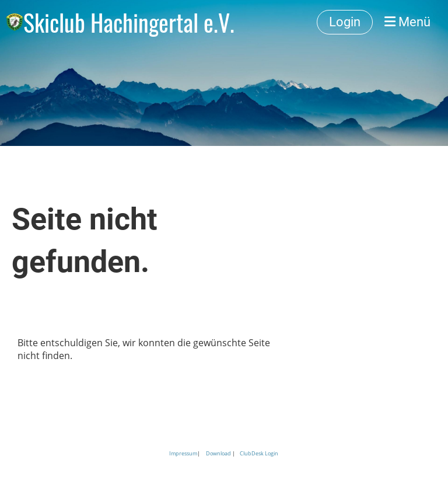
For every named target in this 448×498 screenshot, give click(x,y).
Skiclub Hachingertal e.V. (129, 22)
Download (218, 453)
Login (345, 22)
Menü (407, 22)
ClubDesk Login (259, 453)
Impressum (183, 453)
